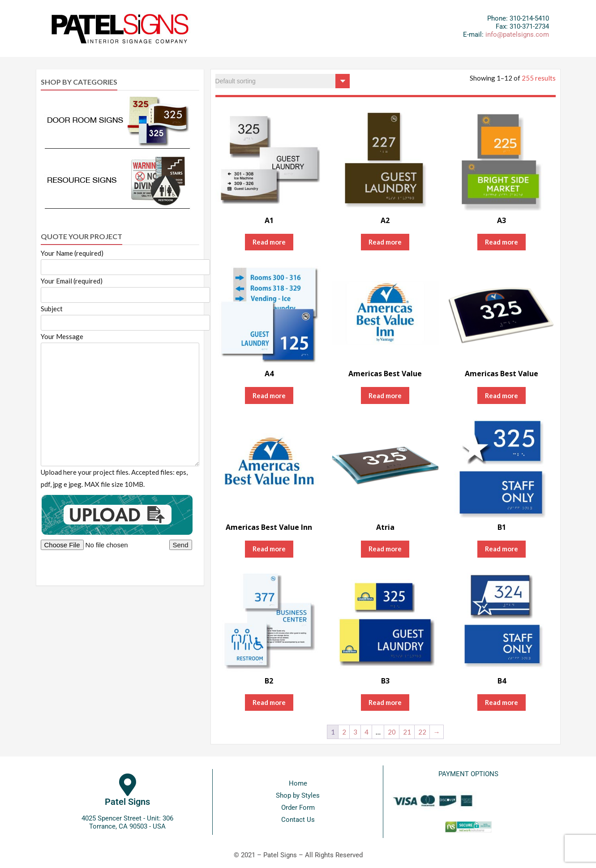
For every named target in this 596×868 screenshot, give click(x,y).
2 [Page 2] (344, 732)
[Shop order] (283, 81)
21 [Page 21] (407, 732)
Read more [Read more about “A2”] (385, 242)
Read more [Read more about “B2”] (269, 702)
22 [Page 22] (422, 732)
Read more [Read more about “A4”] (269, 395)
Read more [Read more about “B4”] (502, 702)
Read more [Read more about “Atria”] (385, 549)
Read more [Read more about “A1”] (269, 242)
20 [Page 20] (392, 732)
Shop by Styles (298, 795)
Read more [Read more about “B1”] (502, 549)
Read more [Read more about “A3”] (502, 242)
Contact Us (298, 820)
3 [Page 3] (355, 732)
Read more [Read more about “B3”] (385, 702)
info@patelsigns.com (517, 34)
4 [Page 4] (367, 732)
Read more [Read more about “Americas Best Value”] (385, 395)
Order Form (298, 808)
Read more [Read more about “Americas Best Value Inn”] (269, 549)
